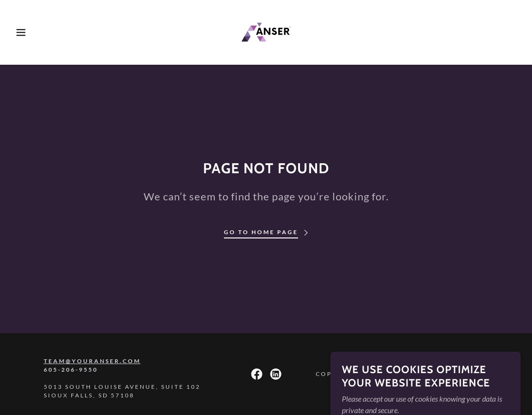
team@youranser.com (92, 361)
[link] (266, 31)
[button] (27, 32)
